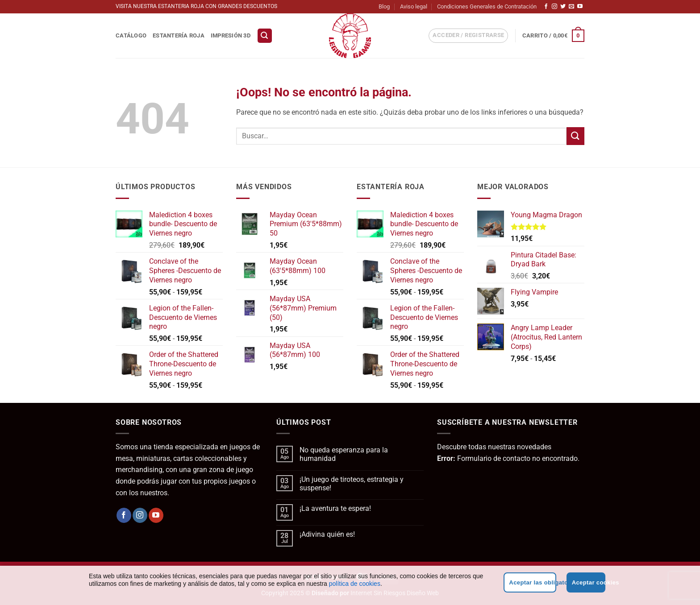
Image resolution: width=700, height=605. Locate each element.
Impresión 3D (231, 35)
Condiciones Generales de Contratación (487, 6)
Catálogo (131, 35)
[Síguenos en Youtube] (580, 7)
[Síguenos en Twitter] (563, 7)
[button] (265, 36)
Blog (384, 6)
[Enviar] (575, 136)
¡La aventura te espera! (335, 508)
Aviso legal (414, 6)
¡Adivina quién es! (327, 534)
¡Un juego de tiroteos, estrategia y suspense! (352, 484)
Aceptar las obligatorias (532, 582)
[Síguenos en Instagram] (554, 7)
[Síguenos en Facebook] (546, 7)
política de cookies (355, 584)
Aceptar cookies (589, 582)
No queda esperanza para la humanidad (344, 454)
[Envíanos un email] (571, 7)
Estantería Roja (179, 35)
